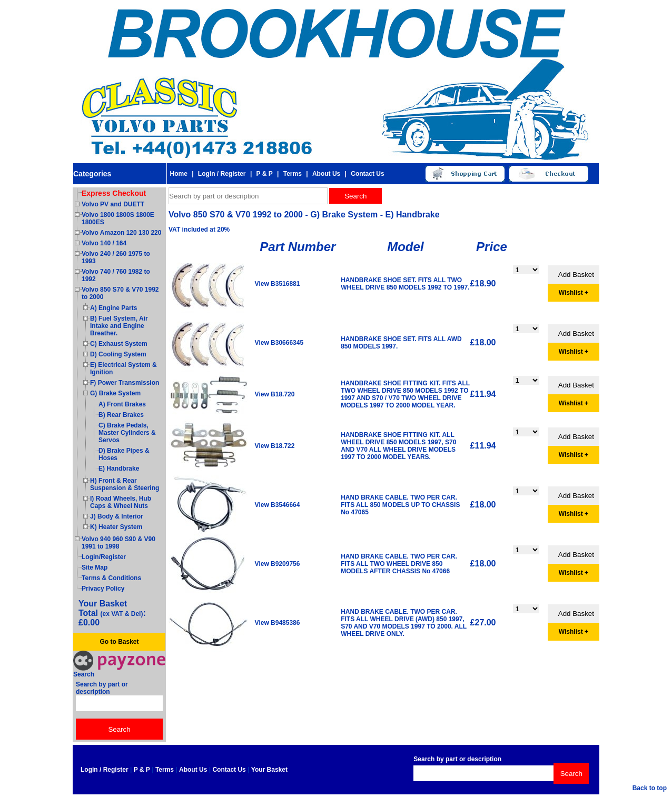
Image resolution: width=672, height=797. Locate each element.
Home (178, 174)
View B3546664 (278, 505)
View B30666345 (279, 343)
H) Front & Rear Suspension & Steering (125, 484)
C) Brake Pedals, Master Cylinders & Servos (127, 433)
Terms (293, 174)
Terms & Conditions (111, 578)
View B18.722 (275, 446)
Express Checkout (114, 193)
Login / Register (222, 174)
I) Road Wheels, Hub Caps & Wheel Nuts (121, 502)
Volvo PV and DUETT (113, 204)
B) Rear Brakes (121, 415)
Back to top (650, 788)
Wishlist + (574, 293)
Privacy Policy (103, 589)
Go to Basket (119, 642)
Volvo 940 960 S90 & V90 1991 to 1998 (118, 543)
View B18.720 (275, 394)
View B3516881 (278, 284)
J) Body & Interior (117, 516)
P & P (265, 174)
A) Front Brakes (122, 404)
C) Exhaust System (119, 344)
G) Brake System (115, 393)
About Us (326, 174)
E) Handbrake (119, 469)
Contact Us (367, 174)
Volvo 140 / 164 (104, 243)
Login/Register (104, 557)
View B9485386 (278, 623)
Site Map (95, 567)
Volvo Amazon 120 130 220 (121, 233)
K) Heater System (116, 527)
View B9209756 (278, 564)
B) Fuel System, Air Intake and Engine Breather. (119, 326)
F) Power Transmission (125, 383)
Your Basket (269, 770)
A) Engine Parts (113, 308)
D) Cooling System (118, 354)
